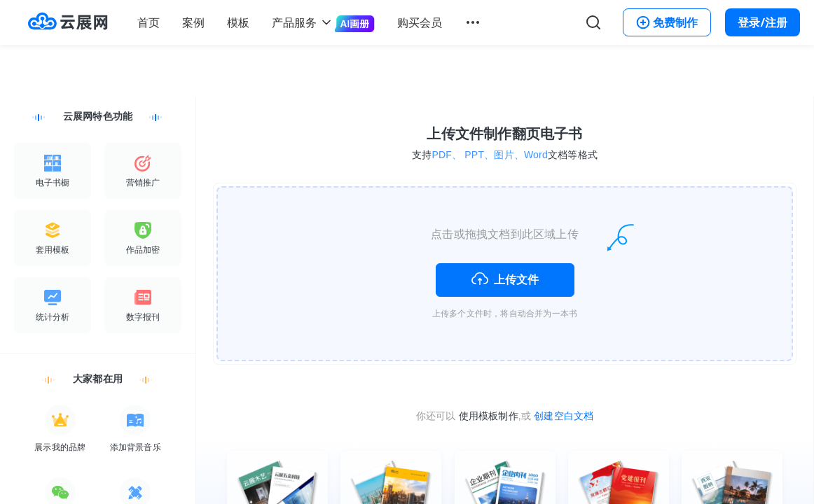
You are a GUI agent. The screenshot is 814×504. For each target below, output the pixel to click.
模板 (238, 22)
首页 (149, 22)
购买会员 (420, 22)
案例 (193, 22)
